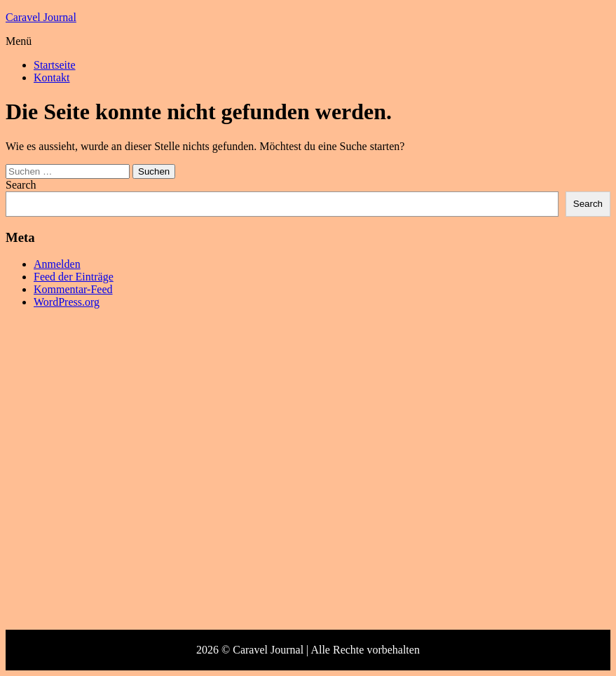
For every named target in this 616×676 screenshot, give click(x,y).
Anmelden (57, 264)
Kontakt (52, 77)
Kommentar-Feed (73, 289)
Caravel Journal (41, 17)
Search (21, 185)
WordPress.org (67, 302)
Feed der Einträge (74, 277)
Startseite (55, 65)
